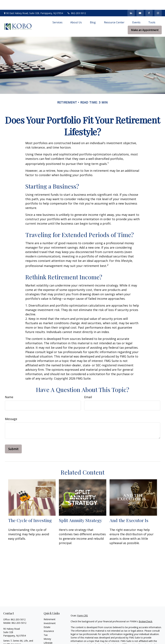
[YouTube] (140, 3)
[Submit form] (13, 439)
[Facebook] (149, 3)
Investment (50, 613)
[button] (57, 12)
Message (11, 409)
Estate (47, 617)
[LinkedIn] (131, 3)
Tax (46, 625)
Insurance (49, 621)
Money (47, 629)
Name (9, 387)
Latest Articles (51, 637)
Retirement (50, 609)
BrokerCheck (145, 612)
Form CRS (82, 606)
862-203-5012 (76, 3)
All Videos (49, 641)
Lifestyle (48, 633)
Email (88, 387)
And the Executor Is (129, 510)
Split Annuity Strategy (80, 510)
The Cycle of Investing (30, 510)
